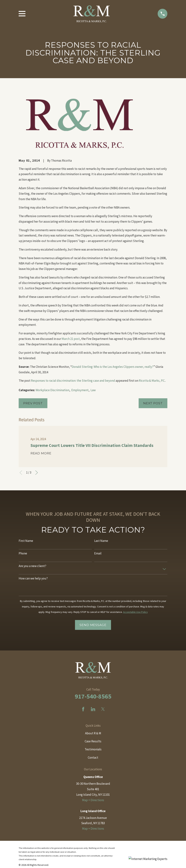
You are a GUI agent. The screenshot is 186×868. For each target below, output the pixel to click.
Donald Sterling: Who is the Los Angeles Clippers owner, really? (113, 367)
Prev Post (33, 403)
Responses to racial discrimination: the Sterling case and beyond (73, 381)
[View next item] (37, 473)
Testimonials (93, 749)
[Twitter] (103, 709)
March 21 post (71, 339)
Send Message (93, 625)
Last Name (101, 541)
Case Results (93, 741)
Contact (93, 758)
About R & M (93, 733)
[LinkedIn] (93, 709)
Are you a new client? (32, 566)
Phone (23, 553)
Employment (80, 390)
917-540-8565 (93, 696)
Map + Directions (93, 800)
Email (98, 553)
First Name (26, 541)
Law (93, 390)
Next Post (153, 403)
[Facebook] (83, 709)
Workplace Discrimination (52, 390)
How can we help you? (33, 578)
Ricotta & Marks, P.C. (152, 381)
